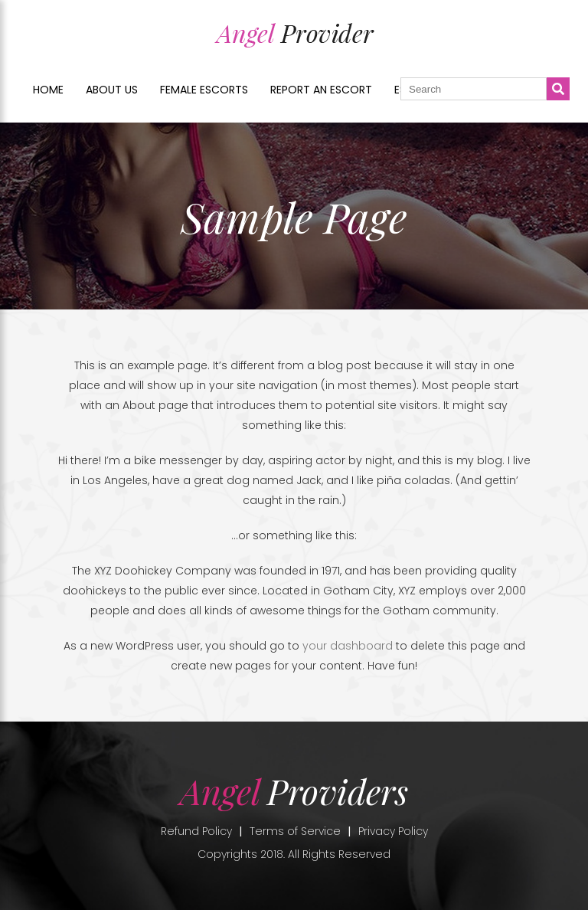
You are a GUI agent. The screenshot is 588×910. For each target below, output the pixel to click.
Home (48, 90)
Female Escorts (204, 90)
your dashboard (348, 646)
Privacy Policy (393, 831)
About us (112, 90)
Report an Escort (321, 90)
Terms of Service (295, 831)
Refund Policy (196, 831)
